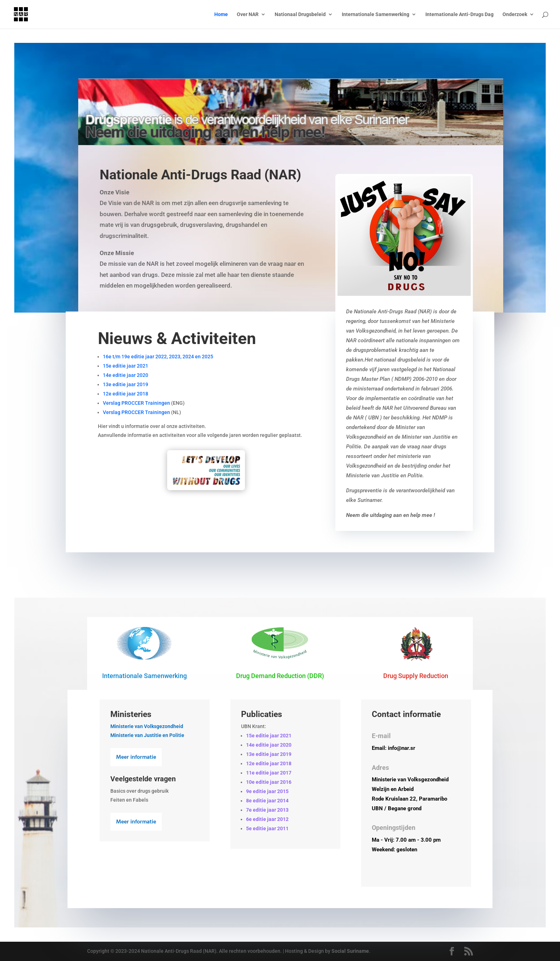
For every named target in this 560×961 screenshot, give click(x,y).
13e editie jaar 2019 (126, 384)
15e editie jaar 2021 (126, 366)
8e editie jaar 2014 (267, 801)
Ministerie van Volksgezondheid (147, 726)
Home (221, 14)
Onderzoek (515, 14)
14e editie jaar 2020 (126, 375)
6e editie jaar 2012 (267, 819)
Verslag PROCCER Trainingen (136, 403)
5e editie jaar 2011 (267, 828)
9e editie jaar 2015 (267, 791)
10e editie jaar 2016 (269, 782)
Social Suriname (350, 951)
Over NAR (248, 14)
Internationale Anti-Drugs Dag (459, 14)
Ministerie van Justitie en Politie (147, 735)
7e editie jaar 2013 (267, 810)
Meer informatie (136, 757)
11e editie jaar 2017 (269, 773)
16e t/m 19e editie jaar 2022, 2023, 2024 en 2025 (158, 357)
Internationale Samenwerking (376, 14)
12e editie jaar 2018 (126, 394)
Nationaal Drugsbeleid (300, 14)
